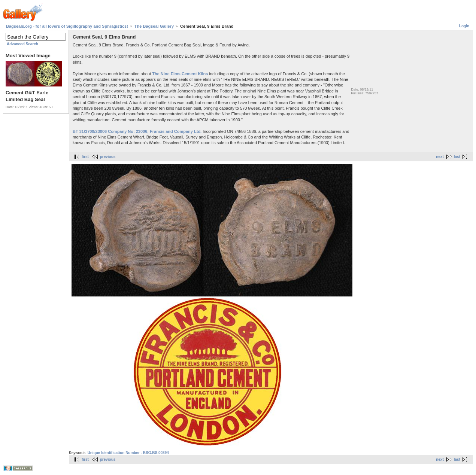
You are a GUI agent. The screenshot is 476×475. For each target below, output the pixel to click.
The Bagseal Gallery (154, 26)
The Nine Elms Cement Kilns (180, 74)
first (85, 157)
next (440, 157)
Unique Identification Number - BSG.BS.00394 (128, 453)
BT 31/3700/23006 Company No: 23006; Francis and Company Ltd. (137, 131)
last (457, 157)
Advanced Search (22, 44)
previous (108, 157)
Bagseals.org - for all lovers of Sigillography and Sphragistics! (67, 26)
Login (464, 26)
